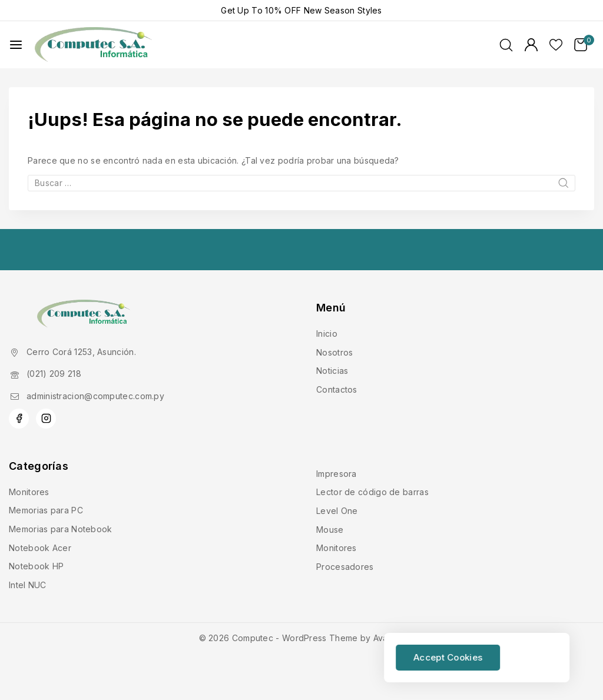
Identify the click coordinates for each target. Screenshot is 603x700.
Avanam (389, 638)
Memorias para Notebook (61, 529)
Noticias (332, 371)
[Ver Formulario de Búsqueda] (506, 45)
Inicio (327, 334)
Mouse (330, 530)
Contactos (337, 389)
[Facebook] (19, 419)
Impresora (337, 474)
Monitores (29, 492)
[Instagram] (46, 419)
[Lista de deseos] (556, 45)
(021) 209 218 (54, 374)
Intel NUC (28, 585)
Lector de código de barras (372, 492)
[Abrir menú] (16, 45)
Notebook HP (36, 566)
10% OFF (283, 10)
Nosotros (334, 352)
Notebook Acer (40, 548)
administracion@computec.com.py (95, 396)
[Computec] (94, 45)
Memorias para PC (46, 510)
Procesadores (345, 567)
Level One (337, 511)
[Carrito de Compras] (584, 45)
